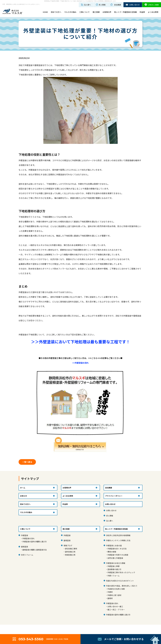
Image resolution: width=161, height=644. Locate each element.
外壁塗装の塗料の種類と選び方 (35, 542)
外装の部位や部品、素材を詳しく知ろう (122, 586)
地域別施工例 (70, 555)
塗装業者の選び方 (114, 569)
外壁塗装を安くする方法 (117, 549)
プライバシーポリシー (114, 496)
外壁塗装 (25, 535)
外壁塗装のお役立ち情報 (116, 563)
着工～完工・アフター (116, 610)
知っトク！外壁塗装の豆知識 (116, 529)
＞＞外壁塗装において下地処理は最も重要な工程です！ (80, 342)
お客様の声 (107, 12)
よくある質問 (153, 12)
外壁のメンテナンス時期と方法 (118, 540)
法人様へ (110, 521)
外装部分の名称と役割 (116, 589)
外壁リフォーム (113, 576)
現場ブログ (68, 546)
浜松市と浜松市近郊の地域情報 (118, 535)
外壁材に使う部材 (114, 595)
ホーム (23, 488)
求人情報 (110, 516)
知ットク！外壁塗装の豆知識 (125, 12)
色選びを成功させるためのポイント (120, 581)
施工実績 (96, 12)
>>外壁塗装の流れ (81, 363)
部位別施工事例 (71, 549)
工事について (84, 12)
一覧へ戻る (27, 462)
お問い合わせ (111, 510)
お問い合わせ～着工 (115, 606)
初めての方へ (56, 12)
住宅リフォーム (27, 555)
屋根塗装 (25, 547)
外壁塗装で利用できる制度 (118, 555)
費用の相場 (112, 552)
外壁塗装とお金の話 (114, 546)
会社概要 (109, 488)
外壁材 (110, 592)
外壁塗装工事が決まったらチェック (121, 572)
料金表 (142, 12)
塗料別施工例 (70, 552)
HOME (45, 12)
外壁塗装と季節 (113, 566)
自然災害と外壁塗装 (115, 558)
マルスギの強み (70, 12)
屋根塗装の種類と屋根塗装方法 (35, 550)
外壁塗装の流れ (28, 538)
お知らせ (24, 496)
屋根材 (110, 598)
